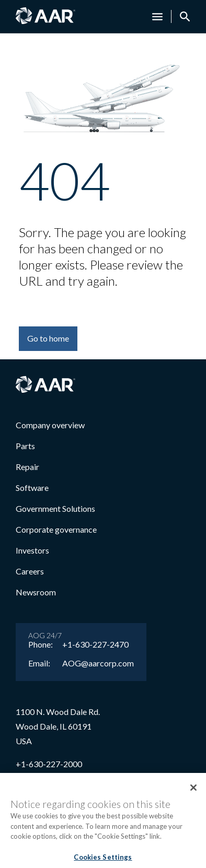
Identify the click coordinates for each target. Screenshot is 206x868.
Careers (30, 571)
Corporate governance (56, 529)
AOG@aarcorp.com (98, 663)
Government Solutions (55, 508)
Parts (25, 446)
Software (32, 488)
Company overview (50, 425)
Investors (32, 550)
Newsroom (36, 592)
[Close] (193, 792)
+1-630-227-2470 (95, 644)
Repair (27, 467)
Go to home (48, 338)
